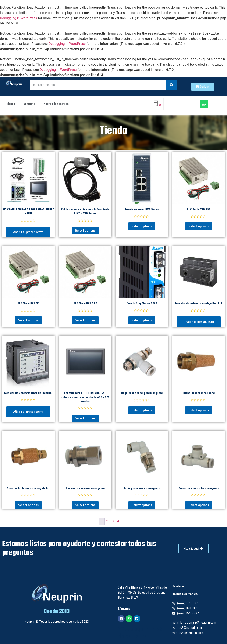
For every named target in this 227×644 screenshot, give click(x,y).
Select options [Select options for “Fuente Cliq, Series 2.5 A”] (142, 320)
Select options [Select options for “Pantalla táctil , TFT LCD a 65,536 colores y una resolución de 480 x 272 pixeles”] (85, 418)
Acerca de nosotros (56, 104)
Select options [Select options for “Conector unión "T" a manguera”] (199, 505)
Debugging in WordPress (19, 18)
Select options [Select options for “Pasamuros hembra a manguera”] (85, 505)
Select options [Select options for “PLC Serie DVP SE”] (28, 320)
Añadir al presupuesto (28, 232)
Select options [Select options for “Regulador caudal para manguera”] (142, 410)
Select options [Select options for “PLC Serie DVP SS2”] (199, 226)
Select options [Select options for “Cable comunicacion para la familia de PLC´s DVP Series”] (85, 230)
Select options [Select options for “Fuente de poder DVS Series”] (142, 226)
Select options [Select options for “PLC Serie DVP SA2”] (85, 320)
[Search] (172, 85)
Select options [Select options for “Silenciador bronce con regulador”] (28, 505)
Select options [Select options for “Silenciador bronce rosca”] (199, 410)
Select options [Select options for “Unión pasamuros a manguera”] (142, 505)
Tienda (11, 104)
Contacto (29, 104)
